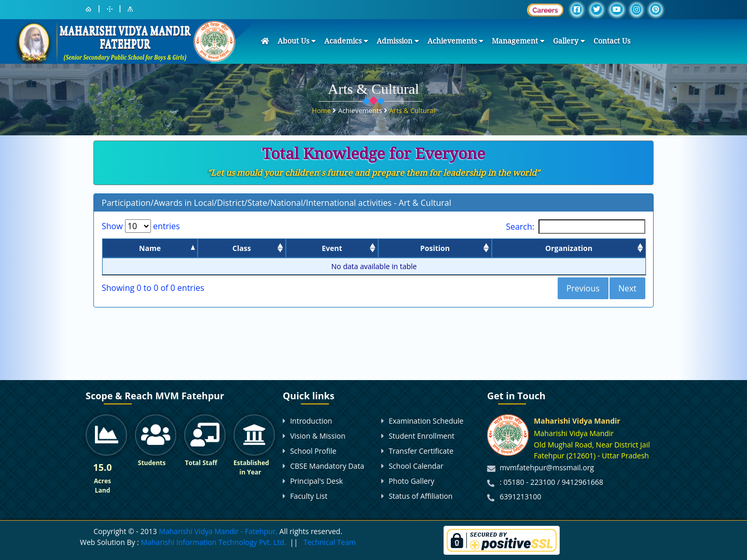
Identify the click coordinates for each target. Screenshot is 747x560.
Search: (576, 227)
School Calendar (416, 466)
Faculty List (309, 496)
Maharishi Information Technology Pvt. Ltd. (213, 542)
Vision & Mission (318, 436)
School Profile (313, 451)
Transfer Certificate (421, 451)
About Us (297, 41)
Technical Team (330, 542)
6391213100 (520, 496)
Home (322, 107)
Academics (346, 41)
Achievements (455, 41)
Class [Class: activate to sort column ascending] (242, 248)
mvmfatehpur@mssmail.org (547, 467)
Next (627, 288)
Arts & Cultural (412, 107)
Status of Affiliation (420, 496)
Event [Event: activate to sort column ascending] (332, 248)
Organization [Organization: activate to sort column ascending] (569, 248)
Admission (398, 41)
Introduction (311, 421)
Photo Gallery (411, 481)
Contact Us (612, 41)
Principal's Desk (316, 481)
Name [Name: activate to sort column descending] (150, 248)
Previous (583, 288)
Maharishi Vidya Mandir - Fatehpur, (218, 531)
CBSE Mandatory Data (327, 466)
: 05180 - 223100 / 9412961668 (551, 482)
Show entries (141, 226)
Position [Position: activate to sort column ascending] (435, 248)
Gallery (569, 41)
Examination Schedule (426, 421)
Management (518, 41)
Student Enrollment (421, 436)
